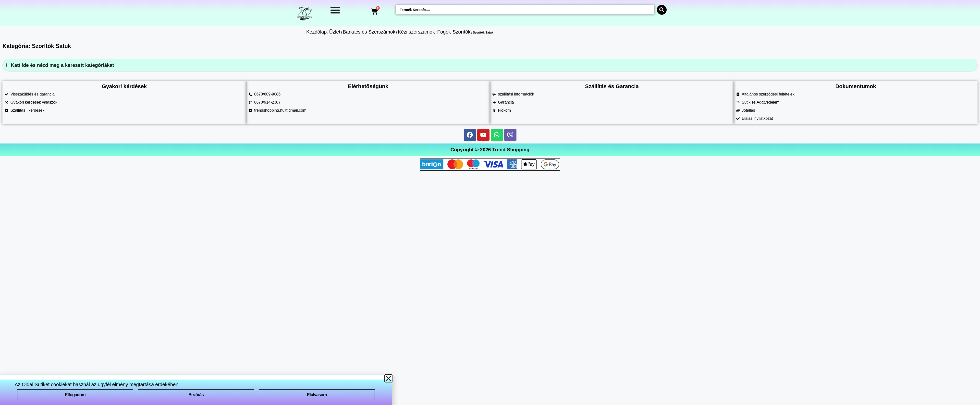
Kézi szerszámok (416, 32)
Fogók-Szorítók (454, 32)
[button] (388, 378)
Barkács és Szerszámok (369, 32)
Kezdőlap (316, 32)
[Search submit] (662, 10)
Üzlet (335, 32)
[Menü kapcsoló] (335, 10)
